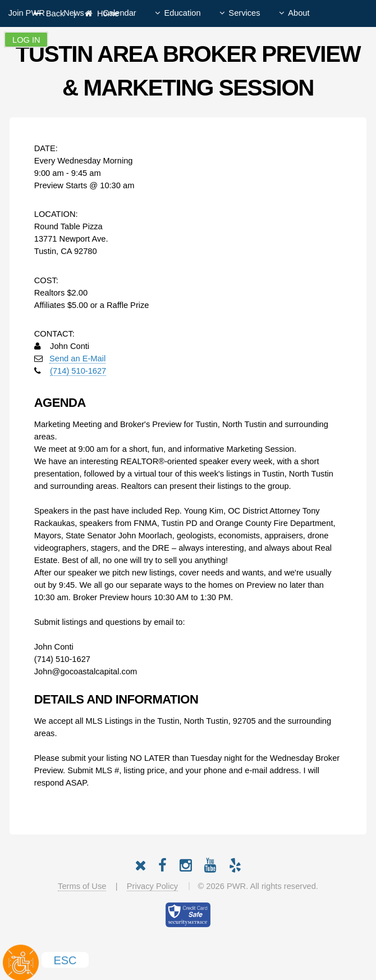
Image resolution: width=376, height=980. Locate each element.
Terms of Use (82, 886)
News (74, 13)
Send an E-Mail (77, 359)
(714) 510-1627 (78, 371)
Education (182, 13)
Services (244, 13)
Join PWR (27, 13)
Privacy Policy (152, 886)
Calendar (119, 13)
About (299, 13)
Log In (26, 40)
